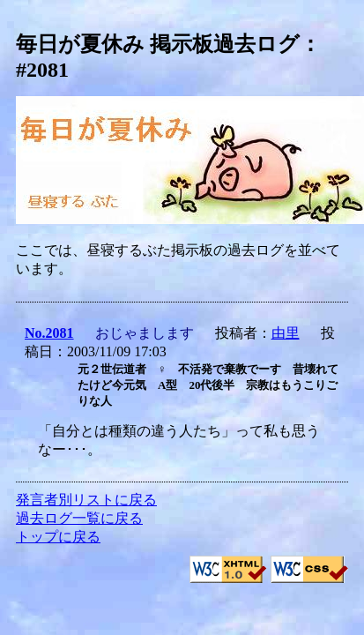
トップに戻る (58, 537)
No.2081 (49, 333)
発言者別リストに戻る (86, 500)
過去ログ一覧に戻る (79, 518)
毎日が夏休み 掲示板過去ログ (158, 44)
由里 (286, 333)
